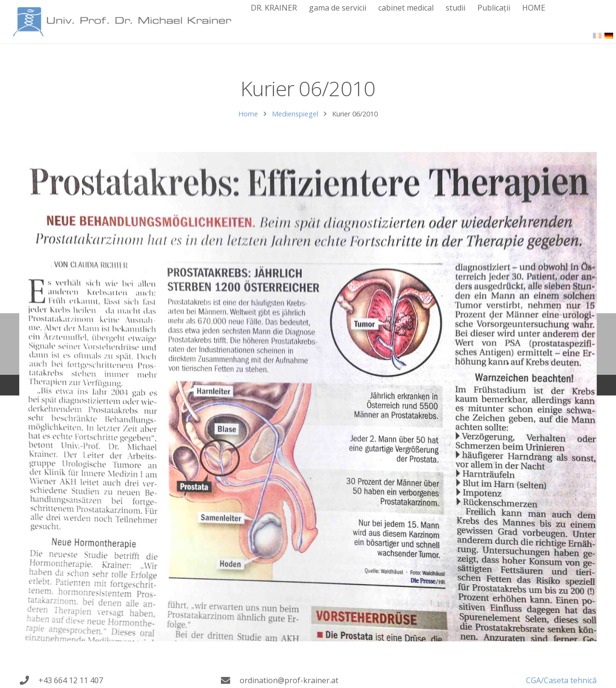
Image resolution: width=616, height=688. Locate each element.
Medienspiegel (295, 114)
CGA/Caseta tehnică (561, 680)
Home (248, 114)
